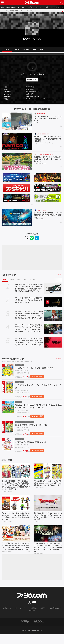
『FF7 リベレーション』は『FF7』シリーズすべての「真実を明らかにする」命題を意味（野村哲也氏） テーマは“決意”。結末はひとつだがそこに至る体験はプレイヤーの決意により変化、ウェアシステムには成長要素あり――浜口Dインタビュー (29, 289)
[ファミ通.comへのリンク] (32, 2)
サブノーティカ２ (41, 212)
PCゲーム (24, 7)
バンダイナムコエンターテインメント (44, 145)
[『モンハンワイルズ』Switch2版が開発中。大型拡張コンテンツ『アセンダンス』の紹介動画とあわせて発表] (53, 304)
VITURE (36, 125)
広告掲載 (32, 620)
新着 (2, 7)
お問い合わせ (9, 618)
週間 (19, 281)
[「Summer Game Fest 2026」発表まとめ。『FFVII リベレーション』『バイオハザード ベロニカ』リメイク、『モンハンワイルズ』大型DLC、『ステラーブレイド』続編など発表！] (53, 331)
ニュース (54, 7)
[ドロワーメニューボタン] (2, 2)
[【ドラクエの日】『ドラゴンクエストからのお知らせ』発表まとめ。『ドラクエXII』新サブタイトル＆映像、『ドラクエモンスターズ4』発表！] (48, 511)
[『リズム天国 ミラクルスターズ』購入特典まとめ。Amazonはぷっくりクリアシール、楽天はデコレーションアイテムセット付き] (48, 475)
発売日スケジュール (35, 7)
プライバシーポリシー (22, 618)
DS (27, 93)
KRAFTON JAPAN (39, 221)
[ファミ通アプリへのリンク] (26, 631)
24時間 (12, 281)
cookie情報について (54, 618)
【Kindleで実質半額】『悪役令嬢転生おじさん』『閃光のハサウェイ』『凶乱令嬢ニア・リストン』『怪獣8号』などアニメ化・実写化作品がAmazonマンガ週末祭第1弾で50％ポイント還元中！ (16, 491)
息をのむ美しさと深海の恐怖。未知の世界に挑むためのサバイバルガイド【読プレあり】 (48, 217)
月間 (25, 281)
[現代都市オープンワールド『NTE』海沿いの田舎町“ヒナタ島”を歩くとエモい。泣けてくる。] (17, 163)
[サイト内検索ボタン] (62, 2)
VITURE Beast (41, 115)
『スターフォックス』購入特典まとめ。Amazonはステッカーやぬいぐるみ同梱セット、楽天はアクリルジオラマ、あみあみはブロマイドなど (16, 524)
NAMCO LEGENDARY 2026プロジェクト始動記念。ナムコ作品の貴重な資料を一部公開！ (48, 141)
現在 (5, 281)
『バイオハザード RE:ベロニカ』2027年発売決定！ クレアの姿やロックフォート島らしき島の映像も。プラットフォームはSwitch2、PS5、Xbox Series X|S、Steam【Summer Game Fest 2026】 (29, 343)
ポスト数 (33, 281)
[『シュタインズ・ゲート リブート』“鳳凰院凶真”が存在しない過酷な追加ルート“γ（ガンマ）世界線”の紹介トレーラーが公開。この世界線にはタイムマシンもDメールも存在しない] (53, 317)
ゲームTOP (7, 50)
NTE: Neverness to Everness (45, 156)
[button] (32, 103)
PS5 (18, 7)
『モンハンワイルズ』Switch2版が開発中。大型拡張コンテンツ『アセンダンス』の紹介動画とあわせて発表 (29, 302)
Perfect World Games (40, 165)
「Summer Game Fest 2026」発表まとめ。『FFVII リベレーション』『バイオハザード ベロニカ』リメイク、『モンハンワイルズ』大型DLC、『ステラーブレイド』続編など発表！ (29, 330)
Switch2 (7, 7)
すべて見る (59, 276)
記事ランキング (9, 276)
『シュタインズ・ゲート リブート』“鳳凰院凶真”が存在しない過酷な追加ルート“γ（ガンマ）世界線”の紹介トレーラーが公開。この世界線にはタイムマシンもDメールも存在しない (29, 316)
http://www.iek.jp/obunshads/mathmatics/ (39, 101)
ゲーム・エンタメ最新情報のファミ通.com (13, 11)
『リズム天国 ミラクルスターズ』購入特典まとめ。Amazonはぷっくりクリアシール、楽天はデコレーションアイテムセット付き (48, 488)
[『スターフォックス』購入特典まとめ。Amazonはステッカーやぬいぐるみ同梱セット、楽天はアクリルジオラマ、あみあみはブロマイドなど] (16, 511)
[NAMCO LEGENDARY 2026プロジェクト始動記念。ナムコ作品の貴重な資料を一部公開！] (17, 143)
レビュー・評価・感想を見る (31, 76)
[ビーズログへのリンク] (39, 631)
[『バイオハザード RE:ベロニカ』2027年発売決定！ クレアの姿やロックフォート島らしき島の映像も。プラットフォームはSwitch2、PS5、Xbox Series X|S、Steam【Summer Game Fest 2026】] (53, 344)
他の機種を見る (33, 93)
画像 (35, 50)
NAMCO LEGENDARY (43, 136)
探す (35, 81)
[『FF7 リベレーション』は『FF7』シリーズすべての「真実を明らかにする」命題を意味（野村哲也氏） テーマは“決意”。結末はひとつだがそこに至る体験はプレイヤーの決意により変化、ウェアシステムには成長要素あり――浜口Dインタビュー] (53, 290)
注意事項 (42, 618)
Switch (13, 7)
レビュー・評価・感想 (22, 50)
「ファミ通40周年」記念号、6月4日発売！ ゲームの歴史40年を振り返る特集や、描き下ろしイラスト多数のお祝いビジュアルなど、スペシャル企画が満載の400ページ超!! (16, 557)
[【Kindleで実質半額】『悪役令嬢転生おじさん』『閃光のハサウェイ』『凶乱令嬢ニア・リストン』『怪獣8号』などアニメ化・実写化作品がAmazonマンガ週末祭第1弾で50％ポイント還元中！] (16, 475)
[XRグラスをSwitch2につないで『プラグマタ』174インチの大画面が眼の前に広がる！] (17, 123)
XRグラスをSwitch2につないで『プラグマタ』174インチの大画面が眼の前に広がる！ (48, 120)
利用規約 (34, 618)
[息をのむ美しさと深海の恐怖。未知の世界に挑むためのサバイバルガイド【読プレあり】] (17, 219)
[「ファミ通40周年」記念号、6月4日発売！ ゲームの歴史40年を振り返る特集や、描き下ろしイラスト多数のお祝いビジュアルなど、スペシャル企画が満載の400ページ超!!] (16, 542)
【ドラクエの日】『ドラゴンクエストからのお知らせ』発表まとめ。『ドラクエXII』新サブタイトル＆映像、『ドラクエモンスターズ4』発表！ (48, 524)
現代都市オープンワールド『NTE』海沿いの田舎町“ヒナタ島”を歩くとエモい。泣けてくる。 (48, 161)
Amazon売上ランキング (13, 360)
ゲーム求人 (46, 7)
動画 (59, 7)
